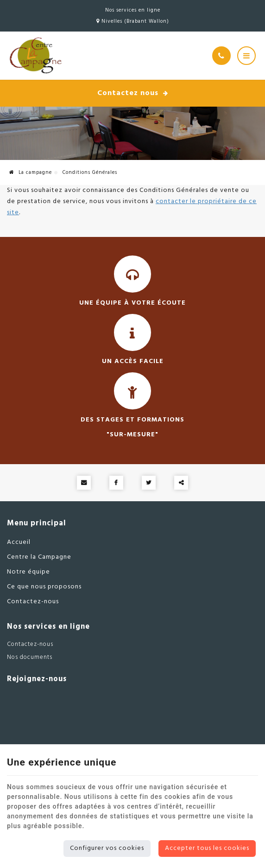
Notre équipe (28, 572)
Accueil (19, 542)
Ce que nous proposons (44, 587)
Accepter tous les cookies (207, 848)
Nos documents (30, 657)
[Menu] (246, 56)
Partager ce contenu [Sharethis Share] (181, 483)
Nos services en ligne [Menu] (48, 627)
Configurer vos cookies (107, 848)
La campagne (31, 172)
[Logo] (35, 56)
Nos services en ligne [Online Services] (133, 10)
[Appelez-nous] (221, 56)
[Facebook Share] (116, 483)
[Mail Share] (84, 483)
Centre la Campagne (39, 557)
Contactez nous (133, 93)
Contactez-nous (33, 602)
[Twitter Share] (149, 483)
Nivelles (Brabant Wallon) (133, 21)
